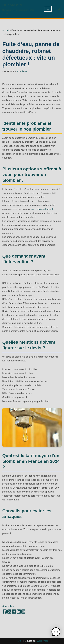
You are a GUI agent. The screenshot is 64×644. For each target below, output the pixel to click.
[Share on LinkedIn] (19, 612)
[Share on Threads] (14, 612)
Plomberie (22, 71)
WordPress (43, 641)
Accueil (6, 30)
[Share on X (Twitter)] (9, 612)
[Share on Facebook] (5, 612)
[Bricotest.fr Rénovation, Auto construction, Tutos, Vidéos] (21, 9)
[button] (56, 632)
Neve (18, 641)
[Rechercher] (59, 9)
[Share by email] (23, 612)
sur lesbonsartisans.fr (42, 209)
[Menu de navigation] (48, 9)
